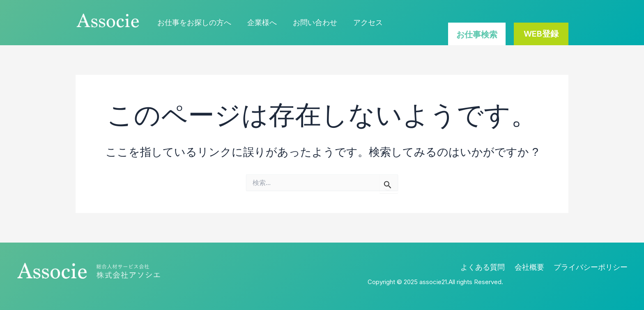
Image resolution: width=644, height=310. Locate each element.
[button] (541, 34)
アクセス (363, 22)
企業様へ (260, 22)
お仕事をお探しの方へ (193, 22)
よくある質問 (489, 267)
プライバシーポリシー (593, 267)
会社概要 (534, 267)
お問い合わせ (312, 22)
